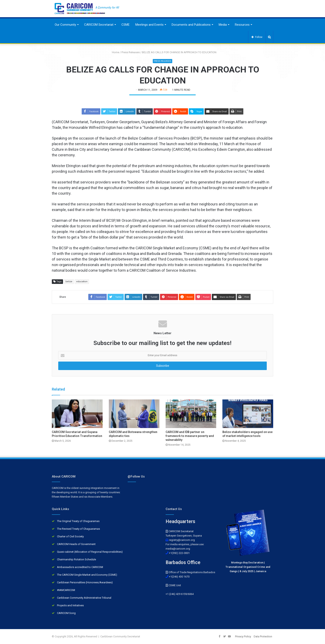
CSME (126, 25)
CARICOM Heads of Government (76, 544)
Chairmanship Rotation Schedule (76, 559)
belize (69, 282)
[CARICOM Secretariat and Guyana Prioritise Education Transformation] (77, 414)
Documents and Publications (191, 25)
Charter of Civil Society (70, 536)
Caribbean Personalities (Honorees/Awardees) (85, 582)
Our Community (65, 25)
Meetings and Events (149, 25)
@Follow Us (136, 476)
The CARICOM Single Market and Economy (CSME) (87, 575)
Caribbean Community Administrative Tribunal (84, 598)
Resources (242, 25)
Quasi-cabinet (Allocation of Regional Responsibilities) (90, 552)
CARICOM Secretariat (99, 25)
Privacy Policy (243, 636)
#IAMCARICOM (66, 590)
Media (223, 25)
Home (114, 52)
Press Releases (131, 52)
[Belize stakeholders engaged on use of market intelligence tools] (248, 414)
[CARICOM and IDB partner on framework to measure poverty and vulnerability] (191, 414)
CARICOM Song (66, 613)
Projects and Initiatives (70, 605)
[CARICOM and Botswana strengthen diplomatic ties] (134, 414)
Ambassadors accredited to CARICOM (80, 567)
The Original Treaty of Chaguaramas (78, 521)
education (82, 282)
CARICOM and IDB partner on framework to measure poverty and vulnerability (190, 436)
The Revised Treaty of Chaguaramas (78, 529)
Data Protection (263, 636)
